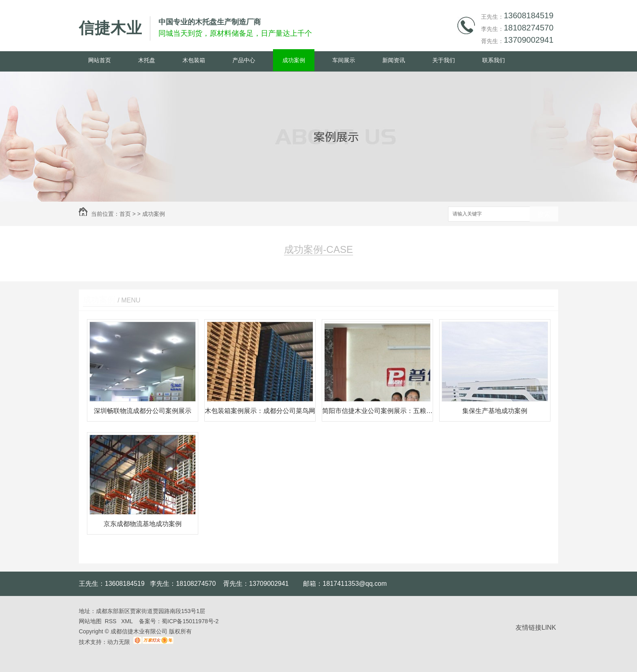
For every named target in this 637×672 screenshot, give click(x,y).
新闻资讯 (394, 60)
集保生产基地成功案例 (495, 411)
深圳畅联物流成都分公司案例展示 (143, 411)
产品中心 (244, 60)
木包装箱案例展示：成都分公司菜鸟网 (260, 411)
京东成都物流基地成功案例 (143, 524)
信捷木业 (110, 28)
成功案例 (294, 60)
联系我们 (494, 60)
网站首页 (100, 60)
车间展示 (344, 60)
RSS (112, 621)
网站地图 (90, 621)
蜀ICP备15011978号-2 (190, 621)
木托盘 (147, 60)
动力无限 (119, 642)
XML (128, 621)
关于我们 (444, 60)
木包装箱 (194, 60)
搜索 (544, 214)
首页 (125, 214)
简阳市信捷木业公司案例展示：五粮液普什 (377, 411)
